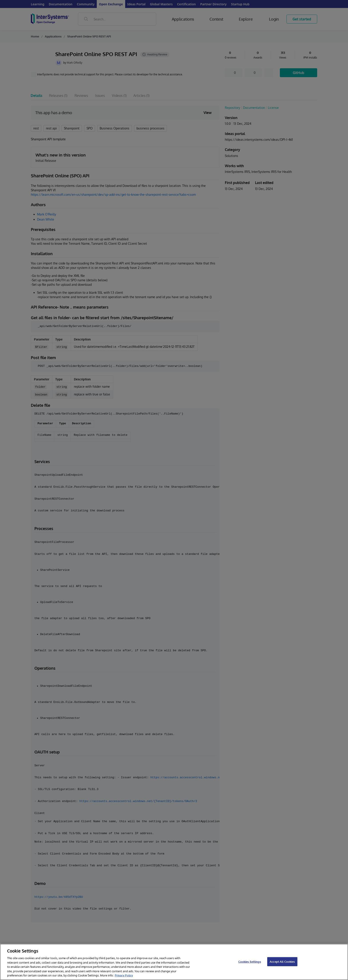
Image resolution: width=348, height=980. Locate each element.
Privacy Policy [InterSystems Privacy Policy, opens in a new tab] (124, 975)
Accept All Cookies (282, 961)
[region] (174, 962)
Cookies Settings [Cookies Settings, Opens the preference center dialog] (250, 961)
